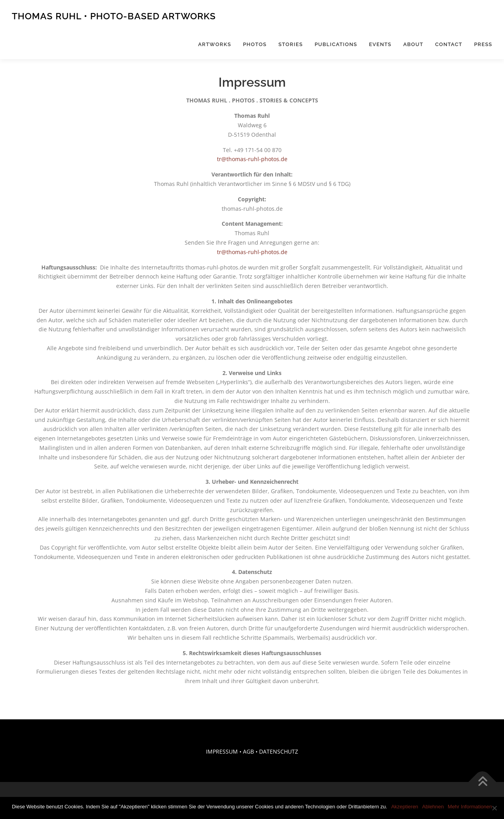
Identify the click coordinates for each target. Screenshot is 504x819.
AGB (248, 751)
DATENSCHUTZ (279, 751)
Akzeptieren (405, 807)
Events (380, 44)
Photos (255, 44)
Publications (336, 44)
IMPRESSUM (222, 751)
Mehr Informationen (470, 807)
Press (483, 44)
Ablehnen (433, 807)
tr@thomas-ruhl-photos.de (252, 159)
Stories (291, 44)
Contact (449, 44)
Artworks (215, 44)
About (413, 44)
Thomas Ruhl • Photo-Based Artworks (114, 16)
